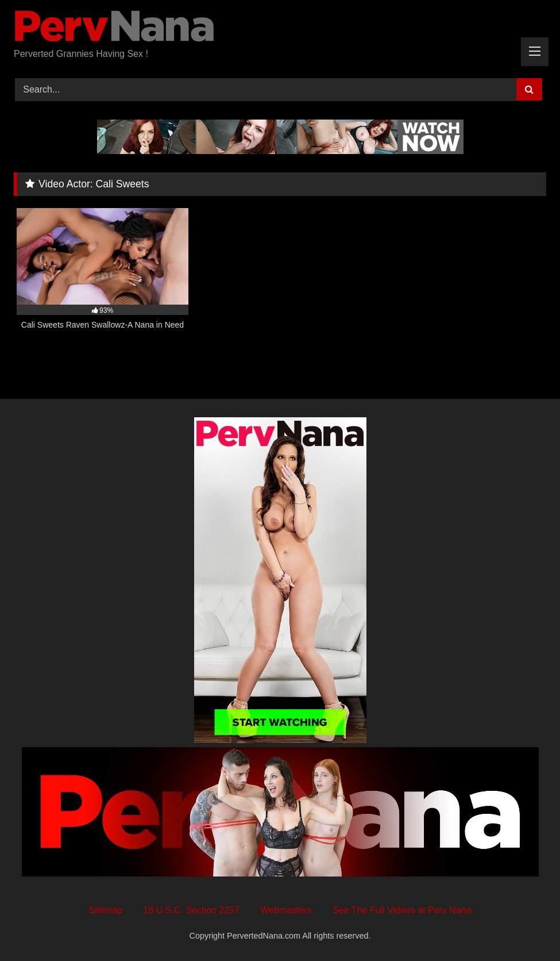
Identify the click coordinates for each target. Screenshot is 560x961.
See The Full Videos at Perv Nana (402, 910)
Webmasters (286, 910)
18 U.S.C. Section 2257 (192, 910)
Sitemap (105, 910)
